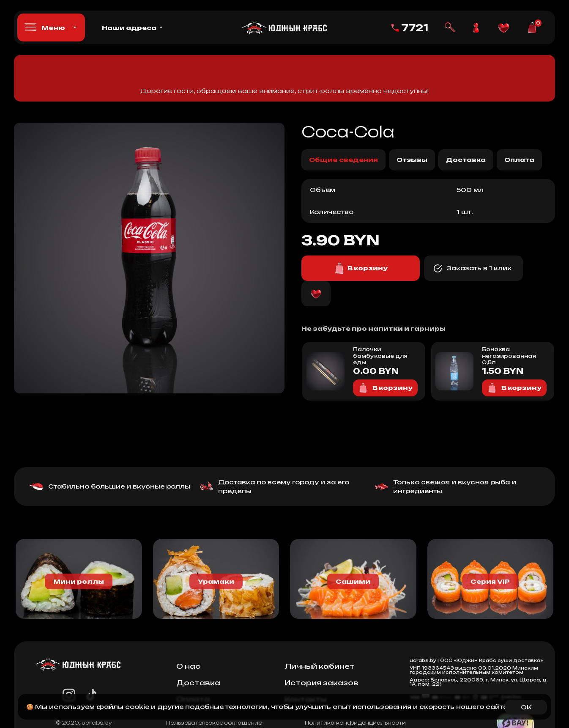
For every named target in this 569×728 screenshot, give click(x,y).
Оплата (519, 160)
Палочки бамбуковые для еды (380, 356)
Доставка (466, 160)
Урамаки (216, 581)
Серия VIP (490, 581)
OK (526, 707)
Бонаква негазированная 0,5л (509, 356)
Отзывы (412, 160)
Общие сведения (343, 160)
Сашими (353, 581)
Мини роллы (79, 581)
